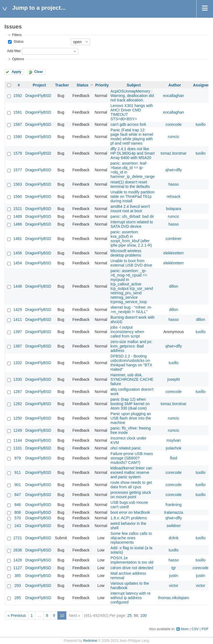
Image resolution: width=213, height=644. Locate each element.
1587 (18, 124)
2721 (18, 538)
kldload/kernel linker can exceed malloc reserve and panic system (131, 472)
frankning (174, 505)
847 (18, 495)
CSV (195, 629)
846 (18, 505)
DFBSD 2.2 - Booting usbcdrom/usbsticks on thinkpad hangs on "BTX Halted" (131, 363)
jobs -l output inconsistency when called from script (127, 332)
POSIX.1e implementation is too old (132, 560)
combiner (174, 239)
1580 (18, 137)
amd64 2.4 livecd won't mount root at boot (130, 209)
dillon (174, 286)
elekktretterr (174, 253)
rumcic (173, 137)
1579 (18, 153)
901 (18, 485)
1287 (18, 392)
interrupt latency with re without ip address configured (130, 598)
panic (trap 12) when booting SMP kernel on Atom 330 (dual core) (130, 404)
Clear (39, 72)
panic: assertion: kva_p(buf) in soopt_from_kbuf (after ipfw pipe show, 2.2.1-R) (131, 239)
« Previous (17, 615)
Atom (185, 629)
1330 (18, 379)
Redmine (90, 641)
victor (173, 586)
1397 (18, 332)
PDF (205, 629)
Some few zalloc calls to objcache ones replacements (131, 538)
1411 (18, 320)
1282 (18, 404)
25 (130, 615)
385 (18, 576)
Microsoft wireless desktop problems (126, 253)
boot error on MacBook (130, 512)
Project (39, 85)
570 (18, 518)
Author (175, 85)
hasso (173, 184)
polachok (174, 448)
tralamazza (174, 512)
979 (18, 458)
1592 (18, 96)
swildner (173, 526)
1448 (18, 286)
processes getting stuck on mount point (131, 495)
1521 (18, 209)
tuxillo (201, 124)
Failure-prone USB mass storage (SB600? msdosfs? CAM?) (132, 458)
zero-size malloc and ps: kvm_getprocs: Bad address (131, 346)
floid (174, 458)
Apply (17, 72)
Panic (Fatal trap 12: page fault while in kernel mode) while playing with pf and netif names (132, 137)
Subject (134, 85)
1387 (18, 346)
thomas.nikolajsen (174, 598)
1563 (18, 184)
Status (18, 42)
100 (144, 615)
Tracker (62, 85)
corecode (174, 124)
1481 (18, 239)
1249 (18, 430)
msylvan (173, 440)
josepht (173, 379)
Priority (102, 85)
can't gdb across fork (128, 124)
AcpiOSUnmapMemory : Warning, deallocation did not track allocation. (132, 96)
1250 (18, 418)
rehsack (173, 196)
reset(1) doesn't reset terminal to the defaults (130, 184)
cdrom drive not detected (132, 568)
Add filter (14, 51)
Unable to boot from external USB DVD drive (131, 263)
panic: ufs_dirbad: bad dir (132, 216)
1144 (18, 440)
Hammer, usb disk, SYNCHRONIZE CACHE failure (132, 379)
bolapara (174, 209)
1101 (18, 448)
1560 (18, 196)
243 (18, 526)
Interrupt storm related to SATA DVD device (132, 224)
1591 (18, 112)
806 (18, 512)
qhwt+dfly (174, 170)
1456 (18, 253)
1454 (18, 263)
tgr (174, 568)
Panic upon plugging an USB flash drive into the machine (131, 418)
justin (174, 576)
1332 (18, 363)
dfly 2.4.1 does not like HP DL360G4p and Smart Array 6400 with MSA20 (132, 153)
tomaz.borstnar (173, 153)
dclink (174, 538)
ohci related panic (126, 448)
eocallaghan (174, 96)
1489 (18, 216)
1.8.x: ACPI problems (129, 518)
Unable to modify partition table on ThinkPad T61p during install (132, 196)
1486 (18, 224)
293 (18, 586)
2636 (18, 550)
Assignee (202, 85)
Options (18, 59)
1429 (18, 310)
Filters (17, 35)
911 (18, 472)
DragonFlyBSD (38, 96)
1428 (18, 560)
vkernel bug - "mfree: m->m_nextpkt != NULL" (131, 310)
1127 (18, 568)
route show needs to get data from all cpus (131, 485)
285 (18, 598)
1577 (18, 170)
